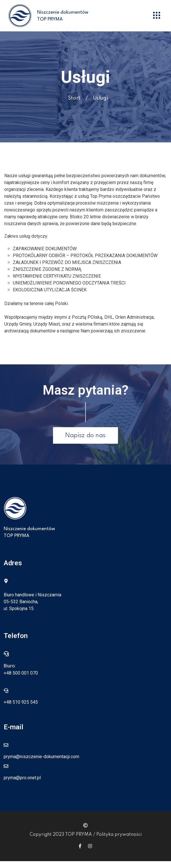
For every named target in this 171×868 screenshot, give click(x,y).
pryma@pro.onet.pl (22, 778)
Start (74, 98)
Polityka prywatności (119, 835)
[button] (157, 16)
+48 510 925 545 (21, 702)
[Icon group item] (80, 846)
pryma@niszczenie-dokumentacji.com (41, 757)
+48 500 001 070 (21, 673)
